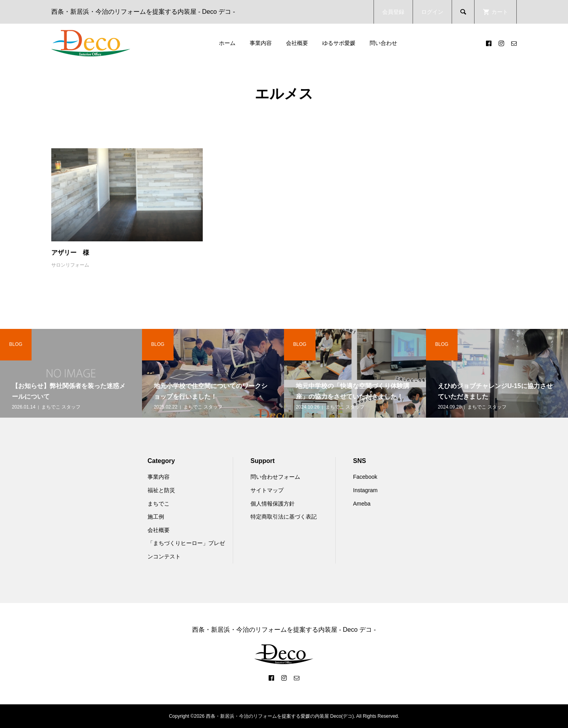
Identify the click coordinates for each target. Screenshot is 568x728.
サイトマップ (267, 490)
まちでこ (159, 504)
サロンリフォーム (70, 265)
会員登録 (393, 12)
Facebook (365, 477)
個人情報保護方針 (273, 504)
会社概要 (297, 43)
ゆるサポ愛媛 (339, 43)
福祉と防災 (161, 490)
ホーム (227, 43)
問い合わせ (383, 43)
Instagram (365, 490)
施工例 (156, 517)
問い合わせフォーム (275, 477)
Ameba (362, 504)
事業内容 (261, 43)
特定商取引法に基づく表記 (284, 517)
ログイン (432, 12)
